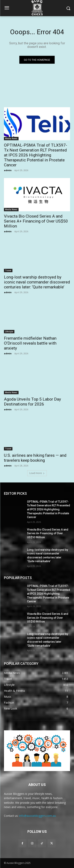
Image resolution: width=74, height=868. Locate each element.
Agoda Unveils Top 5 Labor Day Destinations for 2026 (32, 402)
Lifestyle (9, 332)
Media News (11, 138)
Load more (37, 473)
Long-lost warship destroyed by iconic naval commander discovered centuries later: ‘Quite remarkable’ (37, 282)
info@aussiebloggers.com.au (37, 816)
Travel (8, 270)
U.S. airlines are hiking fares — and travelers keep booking (35, 458)
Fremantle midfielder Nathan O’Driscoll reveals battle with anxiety (30, 343)
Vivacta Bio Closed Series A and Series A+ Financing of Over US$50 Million (36, 221)
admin (8, 170)
